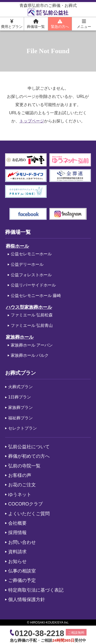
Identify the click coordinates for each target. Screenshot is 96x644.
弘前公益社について (29, 447)
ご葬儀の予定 (22, 580)
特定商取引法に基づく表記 (36, 590)
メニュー (84, 24)
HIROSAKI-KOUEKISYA (47, 623)
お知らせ (17, 561)
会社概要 (17, 523)
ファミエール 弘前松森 (32, 315)
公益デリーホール (27, 264)
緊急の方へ (60, 24)
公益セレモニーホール (31, 254)
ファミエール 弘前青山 (32, 325)
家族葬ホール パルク (30, 355)
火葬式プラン (20, 387)
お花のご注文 (22, 485)
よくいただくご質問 (29, 514)
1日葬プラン (20, 397)
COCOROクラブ (25, 504)
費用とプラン (12, 24)
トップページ (32, 121)
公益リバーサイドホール (33, 285)
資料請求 (17, 552)
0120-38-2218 (39, 633)
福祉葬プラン (20, 418)
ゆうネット (20, 494)
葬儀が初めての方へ (29, 456)
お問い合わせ (22, 542)
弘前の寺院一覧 (24, 466)
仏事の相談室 (22, 571)
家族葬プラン (20, 407)
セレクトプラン (23, 428)
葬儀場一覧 (36, 24)
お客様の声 (20, 475)
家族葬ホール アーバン (32, 345)
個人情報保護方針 (27, 600)
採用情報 (17, 533)
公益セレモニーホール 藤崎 (36, 296)
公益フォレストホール (31, 275)
